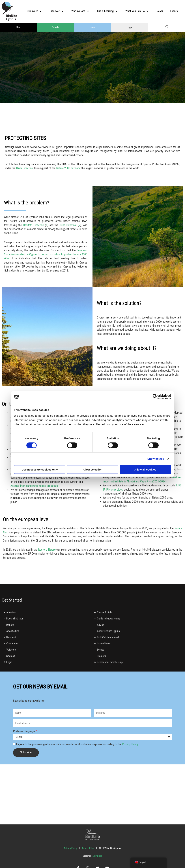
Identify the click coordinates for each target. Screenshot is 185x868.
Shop (18, 27)
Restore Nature (47, 550)
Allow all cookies (145, 469)
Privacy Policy (130, 744)
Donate (55, 27)
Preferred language (24, 731)
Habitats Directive (33, 225)
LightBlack (97, 856)
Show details (156, 459)
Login (130, 27)
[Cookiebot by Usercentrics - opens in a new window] (155, 397)
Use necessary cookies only (40, 469)
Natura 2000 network (68, 168)
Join (92, 27)
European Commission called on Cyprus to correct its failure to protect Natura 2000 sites (46, 254)
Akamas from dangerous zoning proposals (34, 486)
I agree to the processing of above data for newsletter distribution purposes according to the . (77, 744)
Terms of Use (88, 848)
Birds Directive (24, 168)
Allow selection (92, 469)
